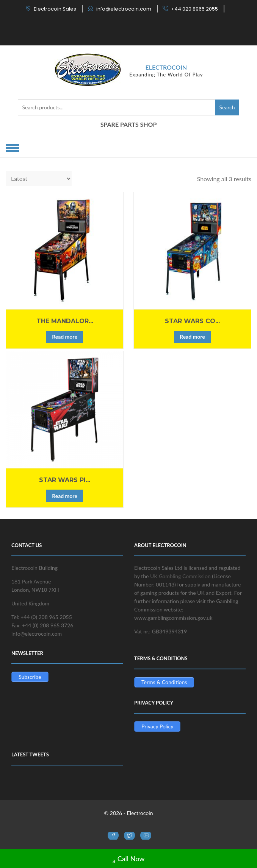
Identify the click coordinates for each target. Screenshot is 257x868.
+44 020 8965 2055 (194, 9)
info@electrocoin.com (124, 9)
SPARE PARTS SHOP (129, 124)
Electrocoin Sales (55, 9)
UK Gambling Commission (180, 576)
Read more (65, 337)
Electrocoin (166, 67)
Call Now (129, 859)
